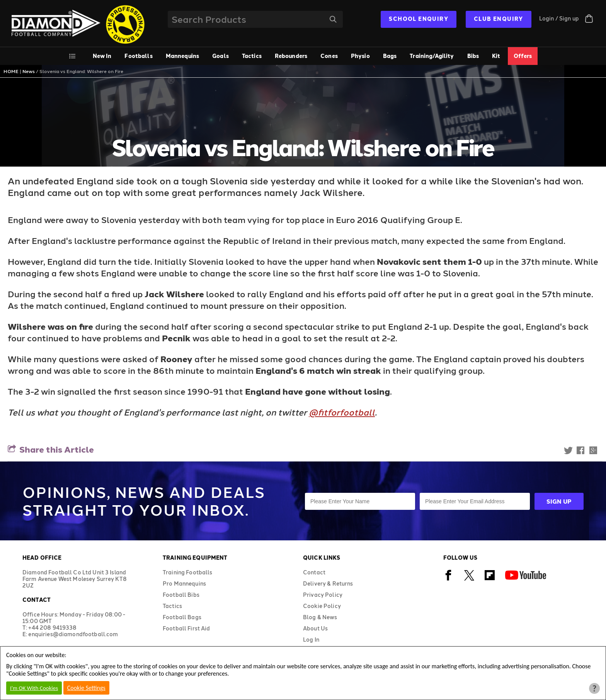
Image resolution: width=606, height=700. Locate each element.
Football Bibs (181, 595)
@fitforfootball (342, 412)
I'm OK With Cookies (34, 688)
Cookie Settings (86, 688)
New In (102, 56)
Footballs (138, 56)
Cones (329, 56)
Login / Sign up (559, 18)
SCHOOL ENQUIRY (419, 19)
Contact (314, 572)
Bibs (473, 56)
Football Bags (182, 617)
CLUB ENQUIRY (499, 19)
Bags (390, 56)
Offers (523, 56)
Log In (311, 640)
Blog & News (320, 617)
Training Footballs (188, 572)
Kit (496, 56)
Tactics (252, 56)
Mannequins (182, 56)
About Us (315, 628)
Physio (360, 56)
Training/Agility (432, 56)
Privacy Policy (323, 595)
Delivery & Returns (328, 583)
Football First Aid (186, 628)
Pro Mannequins (184, 583)
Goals (220, 56)
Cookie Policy (322, 606)
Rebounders (291, 56)
